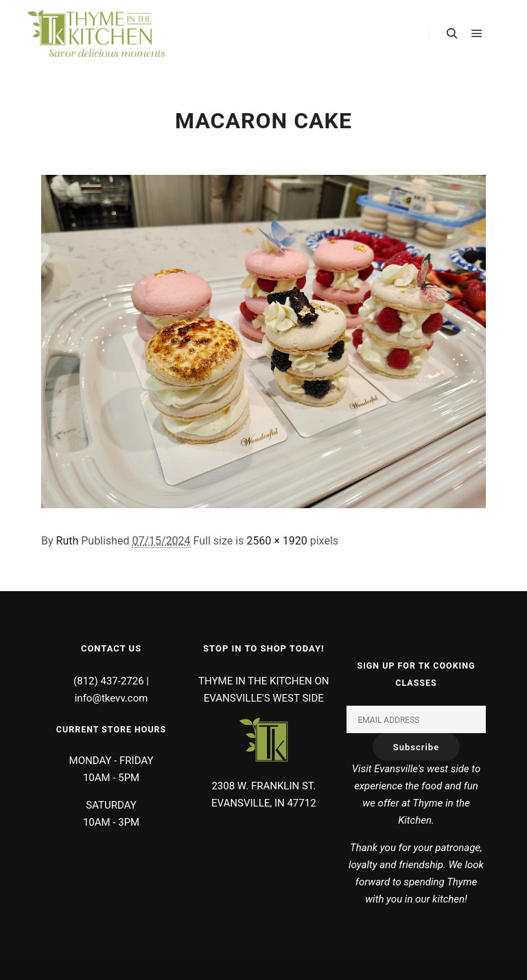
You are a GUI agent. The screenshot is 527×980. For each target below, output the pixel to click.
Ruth (68, 541)
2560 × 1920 (277, 541)
